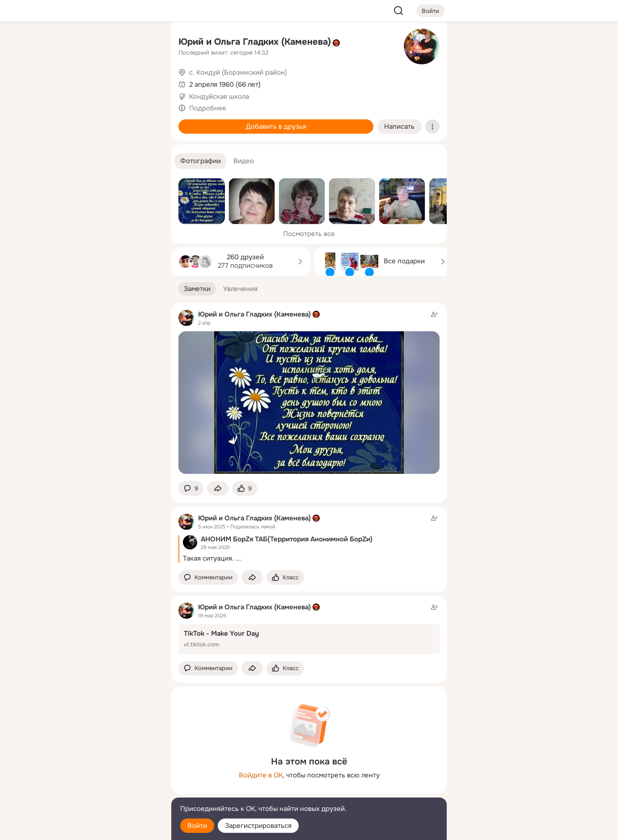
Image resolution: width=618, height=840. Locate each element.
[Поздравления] (105, 122)
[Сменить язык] (105, 790)
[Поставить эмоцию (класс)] (245, 488)
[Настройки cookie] (105, 828)
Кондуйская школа (219, 97)
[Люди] (105, 82)
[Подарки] (66, 122)
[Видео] (144, 82)
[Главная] (66, 43)
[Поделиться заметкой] (218, 488)
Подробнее (208, 108)
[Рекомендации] (105, 161)
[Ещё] (105, 771)
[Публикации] (66, 82)
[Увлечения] (105, 43)
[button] (201, 161)
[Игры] (144, 122)
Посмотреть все (309, 234)
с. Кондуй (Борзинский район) (238, 72)
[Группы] (144, 43)
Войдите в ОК (261, 775)
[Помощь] (66, 161)
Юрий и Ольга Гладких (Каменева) (255, 42)
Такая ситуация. (208, 558)
